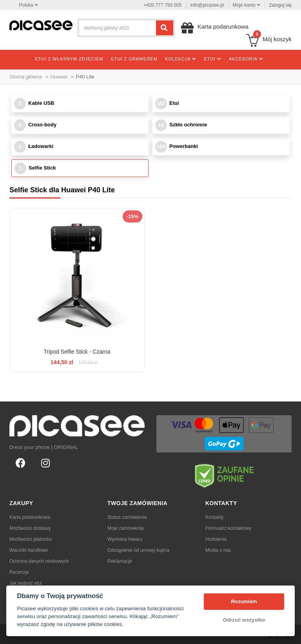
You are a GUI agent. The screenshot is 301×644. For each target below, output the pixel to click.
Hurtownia (216, 539)
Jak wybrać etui (26, 583)
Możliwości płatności (31, 539)
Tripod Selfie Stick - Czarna (77, 352)
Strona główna (26, 77)
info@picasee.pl (207, 5)
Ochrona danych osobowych (39, 561)
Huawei (59, 77)
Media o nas (218, 550)
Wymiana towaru (125, 539)
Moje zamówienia (126, 528)
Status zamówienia (127, 517)
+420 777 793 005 (162, 5)
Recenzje (19, 572)
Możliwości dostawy (30, 528)
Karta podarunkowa (30, 517)
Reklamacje (120, 561)
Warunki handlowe (29, 550)
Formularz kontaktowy (228, 528)
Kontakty (215, 517)
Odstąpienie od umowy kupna (138, 550)
